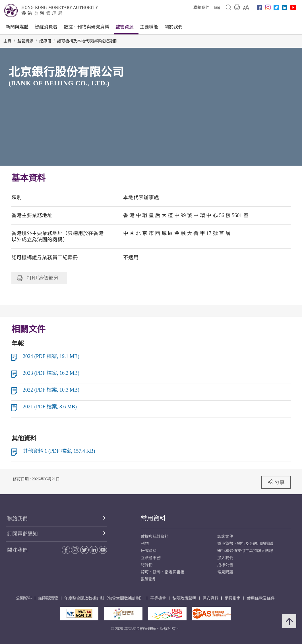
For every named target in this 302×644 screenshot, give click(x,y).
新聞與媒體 (17, 27)
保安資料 (210, 598)
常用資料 (153, 518)
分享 (276, 482)
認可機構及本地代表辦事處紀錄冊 (87, 41)
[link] (246, 7)
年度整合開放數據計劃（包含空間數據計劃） (104, 598)
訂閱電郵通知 (22, 534)
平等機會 (158, 598)
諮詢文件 (225, 537)
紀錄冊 (45, 41)
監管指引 (149, 579)
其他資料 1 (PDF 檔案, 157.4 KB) (59, 451)
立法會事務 (151, 558)
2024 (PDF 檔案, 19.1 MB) (51, 356)
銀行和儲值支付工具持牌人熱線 (245, 551)
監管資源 (125, 27)
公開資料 (24, 598)
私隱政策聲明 (184, 598)
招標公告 (225, 565)
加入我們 (225, 558)
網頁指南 (233, 598)
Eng (217, 7)
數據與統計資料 (155, 537)
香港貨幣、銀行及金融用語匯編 (245, 544)
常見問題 (225, 572)
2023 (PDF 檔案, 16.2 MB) (51, 373)
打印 (38, 278)
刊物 (145, 544)
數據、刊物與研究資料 (86, 27)
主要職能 (149, 27)
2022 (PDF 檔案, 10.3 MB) (51, 390)
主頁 (7, 41)
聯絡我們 (201, 8)
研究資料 (149, 551)
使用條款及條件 (261, 598)
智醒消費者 (46, 27)
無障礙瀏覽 (48, 598)
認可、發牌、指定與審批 (163, 572)
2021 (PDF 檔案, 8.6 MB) (50, 407)
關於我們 (173, 27)
